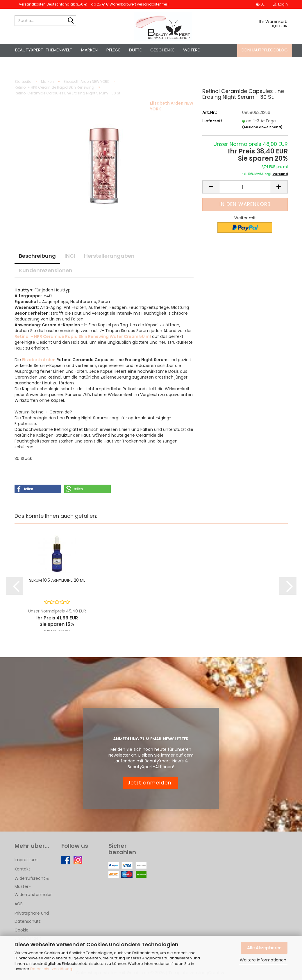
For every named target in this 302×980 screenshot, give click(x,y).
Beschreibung (37, 256)
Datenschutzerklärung (51, 969)
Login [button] (280, 4)
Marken (89, 50)
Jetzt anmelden (150, 783)
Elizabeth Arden (39, 360)
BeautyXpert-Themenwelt (44, 50)
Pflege (113, 50)
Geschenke (162, 50)
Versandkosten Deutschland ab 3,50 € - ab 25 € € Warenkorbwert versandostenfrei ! (94, 4)
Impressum (26, 860)
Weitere (191, 50)
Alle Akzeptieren (264, 948)
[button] (260, 4)
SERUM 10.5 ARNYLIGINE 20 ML (57, 580)
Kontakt (22, 869)
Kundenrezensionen (46, 270)
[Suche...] (71, 21)
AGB (19, 904)
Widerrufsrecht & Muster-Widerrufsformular (33, 886)
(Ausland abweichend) (262, 127)
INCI (70, 256)
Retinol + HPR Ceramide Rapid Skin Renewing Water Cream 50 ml (83, 336)
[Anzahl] (245, 187)
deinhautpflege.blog (265, 50)
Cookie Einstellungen (28, 934)
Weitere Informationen (263, 960)
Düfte (135, 50)
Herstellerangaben (109, 256)
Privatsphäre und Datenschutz (32, 917)
